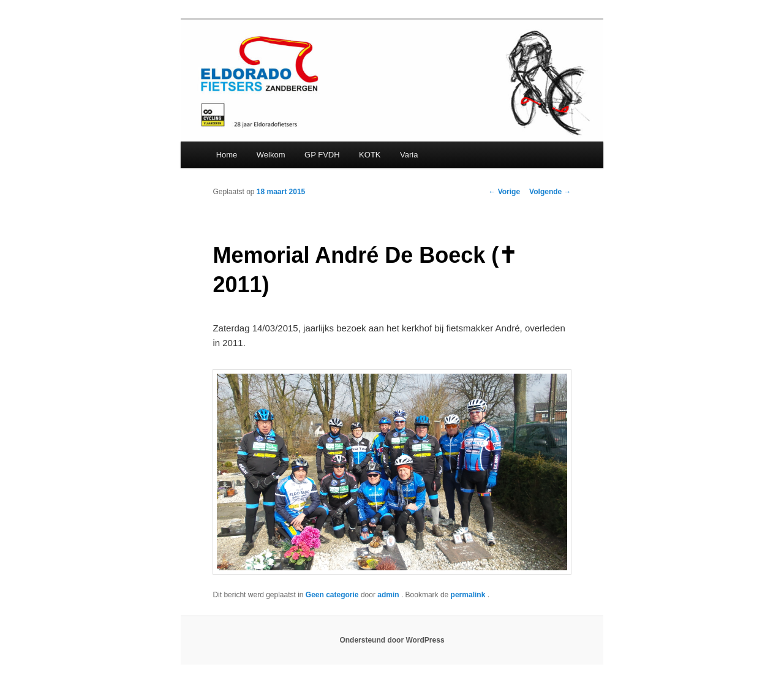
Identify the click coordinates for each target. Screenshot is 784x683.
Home (227, 155)
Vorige (504, 192)
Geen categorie (332, 595)
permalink (469, 595)
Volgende (550, 192)
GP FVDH (322, 155)
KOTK (370, 155)
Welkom (271, 155)
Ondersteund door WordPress (392, 640)
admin (389, 595)
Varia (409, 155)
